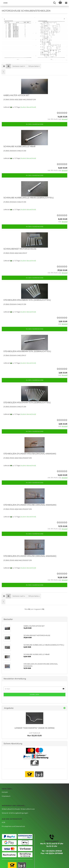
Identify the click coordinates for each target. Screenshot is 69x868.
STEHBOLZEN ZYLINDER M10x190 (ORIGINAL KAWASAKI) (30, 556)
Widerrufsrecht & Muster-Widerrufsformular (18, 809)
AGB (3, 822)
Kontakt (5, 792)
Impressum (6, 796)
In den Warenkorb (35, 124)
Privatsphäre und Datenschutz (13, 826)
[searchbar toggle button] (54, 3)
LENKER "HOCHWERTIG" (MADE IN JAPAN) (34, 728)
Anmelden (34, 694)
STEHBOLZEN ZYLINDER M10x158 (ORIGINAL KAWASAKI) (30, 454)
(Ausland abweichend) (28, 107)
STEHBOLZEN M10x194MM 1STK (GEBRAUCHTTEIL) (27, 402)
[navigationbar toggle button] (66, 3)
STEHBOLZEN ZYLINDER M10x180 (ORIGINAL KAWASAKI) (30, 505)
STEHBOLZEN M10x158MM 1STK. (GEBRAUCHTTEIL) (27, 300)
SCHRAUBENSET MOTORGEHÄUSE (20, 249)
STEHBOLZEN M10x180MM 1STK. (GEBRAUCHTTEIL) (27, 351)
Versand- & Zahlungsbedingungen (15, 813)
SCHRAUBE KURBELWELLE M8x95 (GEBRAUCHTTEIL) (29, 198)
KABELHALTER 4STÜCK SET (16, 95)
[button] (4, 66)
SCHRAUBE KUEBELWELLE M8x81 (19, 146)
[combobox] (19, 66)
